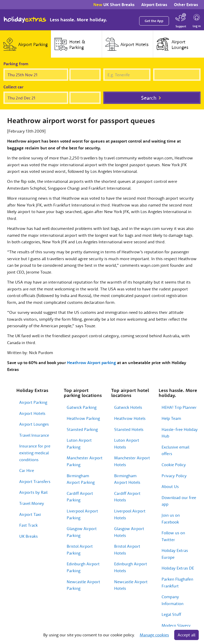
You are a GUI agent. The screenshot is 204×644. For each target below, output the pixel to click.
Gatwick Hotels (128, 407)
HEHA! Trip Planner (179, 407)
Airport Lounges (34, 424)
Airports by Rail (33, 492)
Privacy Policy (174, 476)
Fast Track (28, 525)
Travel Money (32, 503)
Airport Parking (33, 402)
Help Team (171, 418)
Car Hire (27, 470)
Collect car (13, 87)
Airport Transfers (35, 481)
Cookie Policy (174, 465)
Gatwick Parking (82, 407)
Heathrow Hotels (130, 418)
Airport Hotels (32, 413)
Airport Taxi (30, 514)
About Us (170, 486)
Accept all (186, 635)
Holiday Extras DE (178, 568)
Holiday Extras (25, 20)
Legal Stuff (171, 614)
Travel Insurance (34, 435)
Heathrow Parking (83, 418)
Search (149, 98)
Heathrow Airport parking (91, 363)
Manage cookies (154, 635)
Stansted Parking (82, 429)
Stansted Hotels (129, 429)
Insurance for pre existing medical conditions (35, 453)
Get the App (154, 21)
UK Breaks (28, 536)
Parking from (16, 64)
